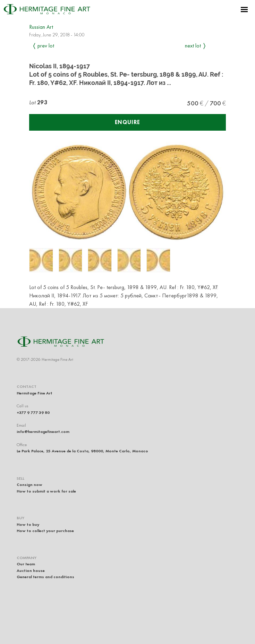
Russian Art (41, 27)
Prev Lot (46, 46)
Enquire (128, 122)
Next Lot (193, 46)
